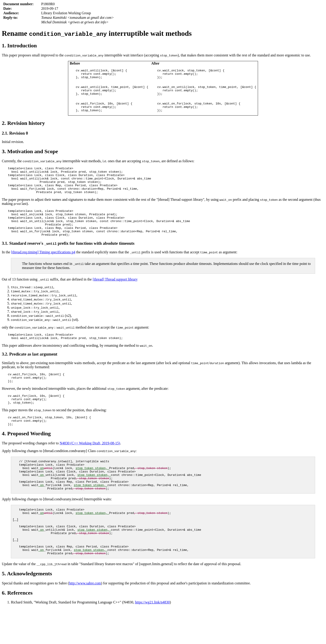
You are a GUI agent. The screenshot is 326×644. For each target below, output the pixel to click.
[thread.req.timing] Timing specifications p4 (43, 269)
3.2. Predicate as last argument (30, 372)
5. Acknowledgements (27, 610)
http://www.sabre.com (85, 619)
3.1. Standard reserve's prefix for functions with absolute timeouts (68, 260)
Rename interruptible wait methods (97, 33)
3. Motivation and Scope (30, 157)
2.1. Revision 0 (15, 139)
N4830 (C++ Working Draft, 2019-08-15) (90, 468)
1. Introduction (19, 46)
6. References (17, 629)
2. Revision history (23, 129)
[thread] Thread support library (115, 296)
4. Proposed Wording (26, 458)
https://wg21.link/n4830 (152, 638)
